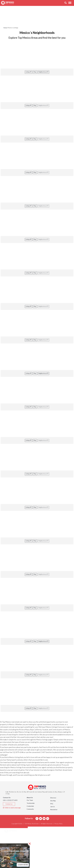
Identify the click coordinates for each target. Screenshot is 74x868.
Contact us (9, 804)
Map (35, 72)
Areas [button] (9, 836)
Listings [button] (9, 841)
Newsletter (54, 810)
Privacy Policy (58, 824)
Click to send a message (12, 808)
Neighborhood (43, 72)
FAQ (52, 804)
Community (30, 809)
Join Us (53, 807)
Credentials (30, 806)
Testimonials (31, 803)
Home (5, 28)
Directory (53, 798)
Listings (29, 72)
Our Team (30, 800)
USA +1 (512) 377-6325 (10, 800)
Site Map (53, 801)
